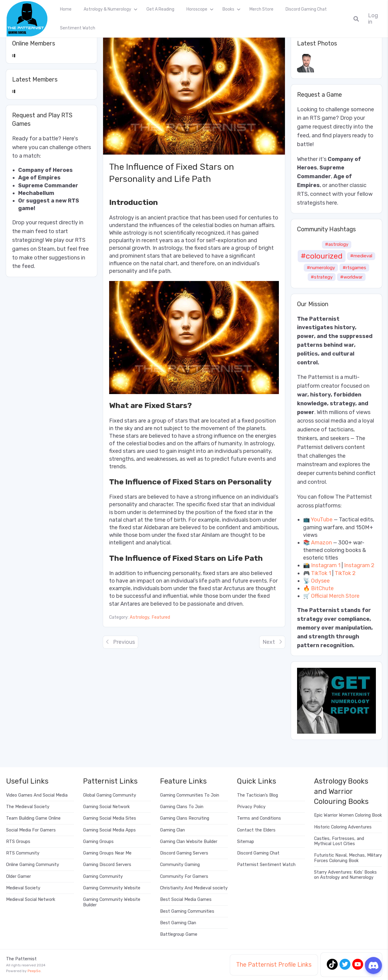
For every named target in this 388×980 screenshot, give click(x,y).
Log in (373, 19)
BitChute (322, 588)
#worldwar (351, 277)
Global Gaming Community (110, 795)
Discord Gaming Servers (184, 853)
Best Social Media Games (186, 900)
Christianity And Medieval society (194, 888)
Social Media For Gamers (31, 830)
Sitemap (246, 842)
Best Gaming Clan (178, 923)
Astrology (139, 617)
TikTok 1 (321, 573)
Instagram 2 (359, 565)
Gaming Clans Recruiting (185, 818)
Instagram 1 (326, 565)
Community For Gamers (184, 876)
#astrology (337, 244)
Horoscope (197, 9)
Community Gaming (180, 865)
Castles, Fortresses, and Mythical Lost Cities (339, 841)
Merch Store (261, 9)
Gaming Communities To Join (190, 795)
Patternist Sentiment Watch (266, 865)
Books (228, 9)
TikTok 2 (345, 573)
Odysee (320, 581)
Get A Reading (160, 9)
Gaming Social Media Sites (110, 818)
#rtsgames (354, 268)
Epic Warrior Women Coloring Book (348, 815)
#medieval (361, 256)
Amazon (321, 543)
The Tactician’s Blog (258, 795)
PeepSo (34, 971)
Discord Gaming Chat (306, 9)
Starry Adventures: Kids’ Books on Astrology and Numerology (345, 875)
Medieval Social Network (31, 900)
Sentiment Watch (78, 28)
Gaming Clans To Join (182, 807)
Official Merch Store (335, 596)
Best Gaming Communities (187, 911)
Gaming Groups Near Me (107, 853)
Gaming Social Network (106, 807)
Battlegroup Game (179, 934)
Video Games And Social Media (37, 795)
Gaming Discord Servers (107, 865)
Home (66, 9)
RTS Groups (18, 842)
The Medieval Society (28, 807)
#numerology (321, 268)
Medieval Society (23, 888)
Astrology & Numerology (107, 9)
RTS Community (23, 853)
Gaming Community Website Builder (112, 902)
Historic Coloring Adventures (343, 827)
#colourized (322, 256)
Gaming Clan (172, 830)
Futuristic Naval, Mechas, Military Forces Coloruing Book (348, 858)
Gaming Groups (98, 842)
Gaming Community (103, 876)
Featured (161, 617)
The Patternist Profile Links (274, 965)
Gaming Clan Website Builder (189, 842)
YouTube (322, 520)
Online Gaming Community (33, 865)
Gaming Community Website (112, 888)
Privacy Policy (251, 807)
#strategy (322, 277)
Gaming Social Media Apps (109, 830)
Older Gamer (18, 876)
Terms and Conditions (259, 818)
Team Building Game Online (33, 818)
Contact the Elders (256, 830)
